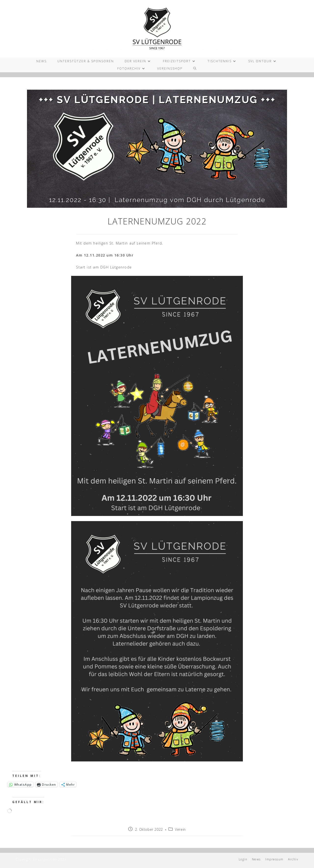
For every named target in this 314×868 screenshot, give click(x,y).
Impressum (274, 859)
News (256, 859)
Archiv (293, 859)
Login (243, 859)
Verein (180, 829)
